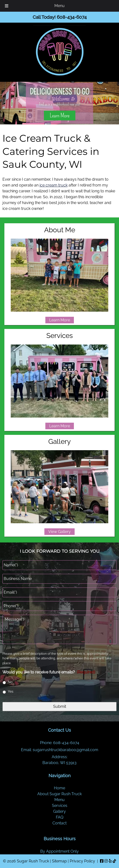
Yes (11, 691)
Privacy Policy (82, 861)
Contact (59, 823)
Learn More (60, 115)
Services (60, 806)
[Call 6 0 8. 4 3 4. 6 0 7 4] (72, 17)
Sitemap (59, 861)
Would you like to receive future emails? (49, 672)
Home (59, 788)
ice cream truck (54, 185)
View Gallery (59, 532)
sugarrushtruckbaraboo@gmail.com (65, 750)
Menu (59, 800)
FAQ (60, 817)
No (10, 682)
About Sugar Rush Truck (59, 794)
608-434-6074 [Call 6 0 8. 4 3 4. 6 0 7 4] (66, 743)
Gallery (59, 811)
